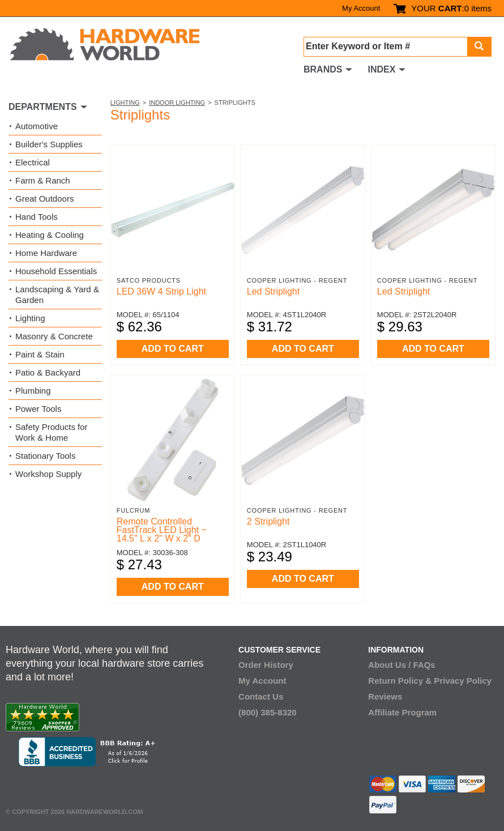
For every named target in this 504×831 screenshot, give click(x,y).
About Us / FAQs (402, 665)
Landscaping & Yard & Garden (57, 295)
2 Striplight (268, 521)
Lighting (125, 103)
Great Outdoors (44, 199)
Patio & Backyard (48, 372)
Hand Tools (37, 217)
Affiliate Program (402, 712)
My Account (361, 8)
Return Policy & (400, 681)
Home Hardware (46, 253)
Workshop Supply (48, 474)
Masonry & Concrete (54, 336)
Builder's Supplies (49, 144)
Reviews (385, 696)
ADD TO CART (173, 349)
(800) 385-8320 (268, 712)
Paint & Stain (40, 354)
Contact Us (261, 696)
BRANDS (323, 69)
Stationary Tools (45, 456)
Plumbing (33, 391)
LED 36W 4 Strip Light (161, 291)
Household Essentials (56, 271)
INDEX (381, 69)
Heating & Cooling (50, 235)
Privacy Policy (463, 681)
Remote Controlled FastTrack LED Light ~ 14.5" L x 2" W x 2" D (162, 530)
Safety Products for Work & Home (52, 432)
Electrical (33, 162)
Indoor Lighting (177, 103)
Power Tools (38, 409)
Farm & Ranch (43, 180)
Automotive (37, 126)
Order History (266, 665)
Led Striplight (273, 291)
